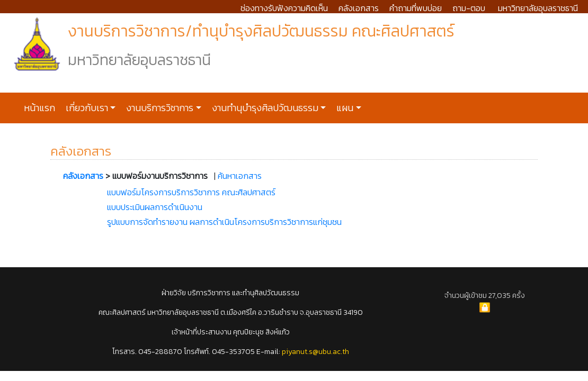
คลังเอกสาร (359, 8)
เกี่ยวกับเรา (86, 108)
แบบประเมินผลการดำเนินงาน (155, 207)
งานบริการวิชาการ (159, 108)
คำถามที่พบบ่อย (416, 8)
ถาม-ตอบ (469, 8)
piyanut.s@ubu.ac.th (315, 352)
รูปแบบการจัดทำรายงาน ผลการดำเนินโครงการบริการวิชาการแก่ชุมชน (224, 222)
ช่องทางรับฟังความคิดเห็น (284, 8)
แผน (344, 108)
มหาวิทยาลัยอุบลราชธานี (538, 8)
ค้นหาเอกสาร (240, 176)
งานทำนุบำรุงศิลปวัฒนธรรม (264, 108)
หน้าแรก (39, 108)
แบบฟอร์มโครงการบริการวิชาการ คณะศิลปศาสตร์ (191, 192)
